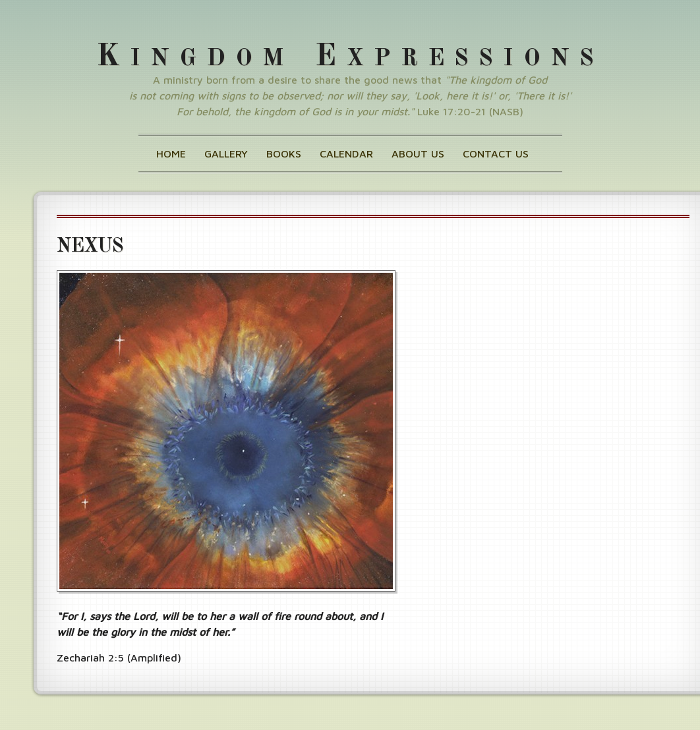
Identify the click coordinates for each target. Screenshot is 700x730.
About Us (418, 154)
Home (171, 154)
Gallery (226, 154)
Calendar (346, 154)
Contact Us (496, 154)
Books (284, 154)
